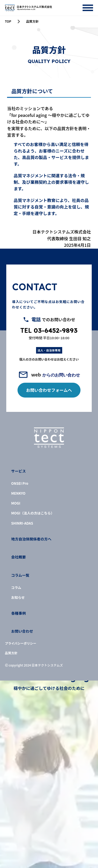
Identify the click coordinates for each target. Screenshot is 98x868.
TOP (8, 21)
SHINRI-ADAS (22, 523)
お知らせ (18, 597)
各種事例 (19, 613)
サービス (19, 471)
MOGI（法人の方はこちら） (33, 513)
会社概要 (19, 557)
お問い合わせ (22, 631)
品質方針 (11, 653)
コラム (16, 588)
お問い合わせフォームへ (49, 390)
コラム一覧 (20, 575)
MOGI (16, 503)
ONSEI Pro (20, 483)
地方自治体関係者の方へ (31, 539)
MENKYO (18, 493)
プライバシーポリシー (21, 643)
